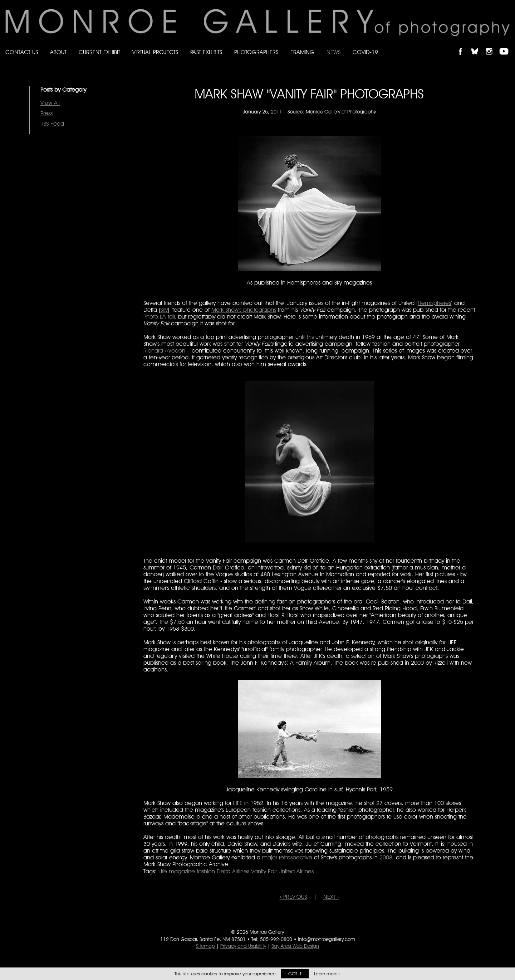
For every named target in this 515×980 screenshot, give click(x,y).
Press (46, 113)
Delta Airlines (233, 871)
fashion (206, 871)
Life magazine (177, 871)
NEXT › (331, 897)
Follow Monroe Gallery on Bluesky (478, 45)
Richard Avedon (164, 351)
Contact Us (22, 52)
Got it (295, 974)
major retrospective (287, 857)
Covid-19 (365, 52)
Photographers (256, 52)
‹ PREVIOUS (293, 897)
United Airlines (296, 871)
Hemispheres (434, 303)
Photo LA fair (159, 317)
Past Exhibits (206, 52)
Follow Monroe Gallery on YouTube (506, 45)
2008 (386, 857)
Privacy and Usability (243, 946)
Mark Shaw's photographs (244, 310)
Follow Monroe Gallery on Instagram (492, 45)
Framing (302, 52)
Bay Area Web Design (295, 946)
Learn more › (327, 974)
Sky (164, 310)
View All (50, 103)
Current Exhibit (99, 52)
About (58, 52)
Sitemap (205, 946)
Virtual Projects (155, 52)
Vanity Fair (264, 871)
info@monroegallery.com (327, 939)
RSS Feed (52, 124)
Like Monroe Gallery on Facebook (464, 45)
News (333, 52)
